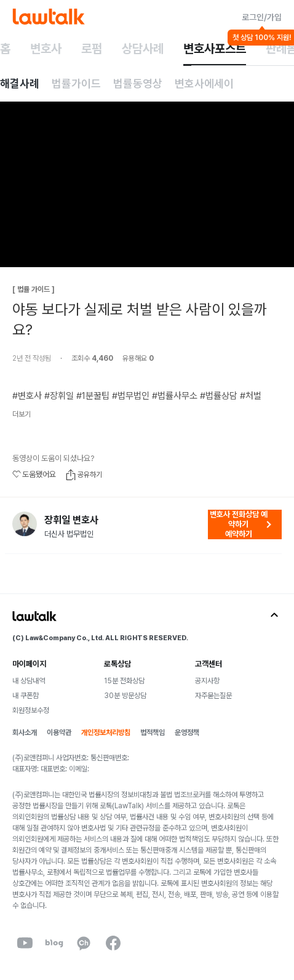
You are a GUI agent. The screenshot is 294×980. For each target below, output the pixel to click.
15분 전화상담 (124, 681)
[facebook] (113, 943)
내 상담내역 (29, 681)
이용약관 (59, 733)
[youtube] (25, 943)
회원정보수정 (31, 710)
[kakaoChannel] (84, 943)
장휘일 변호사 (71, 520)
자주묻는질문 (213, 696)
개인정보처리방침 (106, 733)
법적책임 (153, 733)
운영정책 (187, 733)
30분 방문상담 (125, 696)
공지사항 (207, 681)
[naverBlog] (54, 943)
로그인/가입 (262, 17)
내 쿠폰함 (26, 696)
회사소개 (25, 733)
